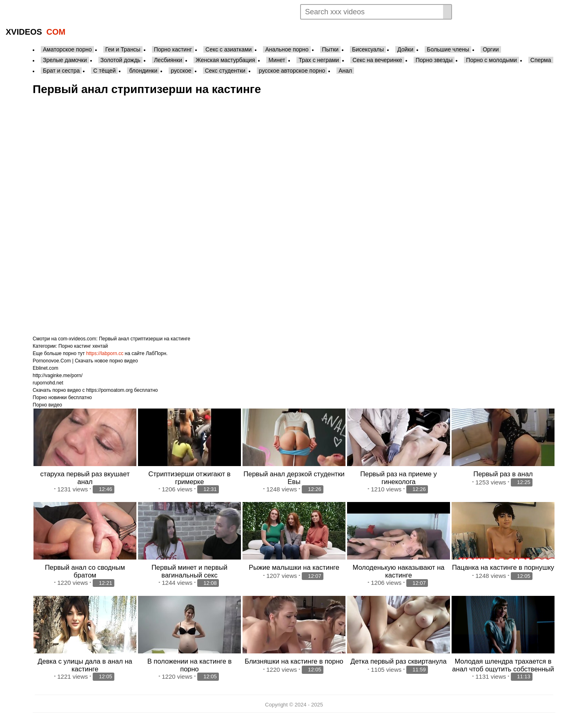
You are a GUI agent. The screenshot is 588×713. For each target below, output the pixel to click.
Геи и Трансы (123, 49)
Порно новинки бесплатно (62, 398)
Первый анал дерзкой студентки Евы (294, 478)
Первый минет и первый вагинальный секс (189, 571)
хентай (100, 346)
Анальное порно (287, 49)
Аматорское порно (67, 49)
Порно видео (47, 405)
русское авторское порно (292, 71)
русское (181, 71)
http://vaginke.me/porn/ (58, 375)
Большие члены (448, 49)
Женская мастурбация (225, 60)
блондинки (143, 71)
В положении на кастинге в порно (189, 665)
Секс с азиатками (228, 49)
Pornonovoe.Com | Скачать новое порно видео (85, 361)
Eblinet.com (46, 368)
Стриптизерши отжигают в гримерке (189, 478)
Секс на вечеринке (377, 60)
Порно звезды (434, 60)
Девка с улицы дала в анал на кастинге (85, 665)
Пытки (330, 49)
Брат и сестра (61, 71)
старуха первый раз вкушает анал (85, 478)
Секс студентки (225, 71)
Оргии (491, 49)
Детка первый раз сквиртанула (398, 661)
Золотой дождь (120, 60)
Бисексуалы (368, 49)
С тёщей (104, 71)
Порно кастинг (173, 49)
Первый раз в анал (503, 474)
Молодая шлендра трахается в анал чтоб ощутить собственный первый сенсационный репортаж (503, 669)
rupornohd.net (48, 383)
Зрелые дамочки (65, 60)
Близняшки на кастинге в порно (294, 661)
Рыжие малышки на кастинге (294, 567)
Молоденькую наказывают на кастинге (399, 571)
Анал (345, 71)
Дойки (405, 49)
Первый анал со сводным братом (85, 571)
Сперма (541, 60)
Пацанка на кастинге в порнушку (503, 567)
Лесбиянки (168, 60)
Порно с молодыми (491, 60)
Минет (277, 60)
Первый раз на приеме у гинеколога (399, 478)
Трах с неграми (319, 60)
